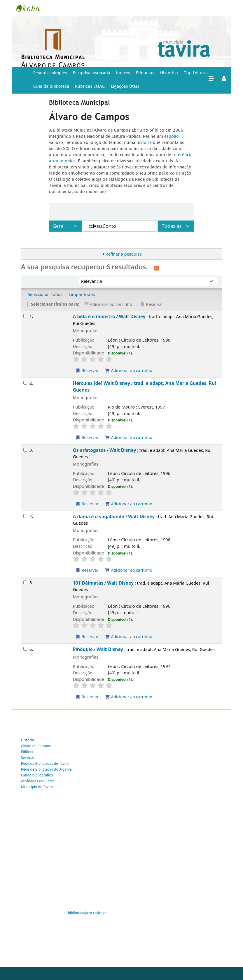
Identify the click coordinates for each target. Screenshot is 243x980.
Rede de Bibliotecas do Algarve (46, 769)
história (144, 142)
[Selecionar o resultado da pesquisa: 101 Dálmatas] (25, 582)
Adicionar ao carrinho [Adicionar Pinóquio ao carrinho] (129, 697)
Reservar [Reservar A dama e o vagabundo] (87, 570)
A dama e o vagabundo (99, 516)
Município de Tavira (37, 787)
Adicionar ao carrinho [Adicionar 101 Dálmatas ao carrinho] (129, 637)
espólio (172, 136)
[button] (211, 78)
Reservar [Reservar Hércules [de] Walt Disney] (87, 437)
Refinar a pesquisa (123, 254)
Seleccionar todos (45, 294)
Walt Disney (132, 316)
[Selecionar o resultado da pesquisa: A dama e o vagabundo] (25, 516)
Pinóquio (83, 649)
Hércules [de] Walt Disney (102, 383)
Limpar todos (82, 294)
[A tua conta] (224, 78)
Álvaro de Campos (36, 746)
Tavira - (31, 8)
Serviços (28, 758)
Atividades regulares (38, 781)
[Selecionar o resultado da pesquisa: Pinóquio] (25, 649)
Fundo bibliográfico (37, 775)
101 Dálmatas (88, 583)
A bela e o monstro (94, 316)
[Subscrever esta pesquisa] (157, 268)
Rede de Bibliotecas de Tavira (45, 763)
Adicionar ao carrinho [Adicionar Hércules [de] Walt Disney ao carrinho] (129, 437)
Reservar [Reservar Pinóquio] (87, 697)
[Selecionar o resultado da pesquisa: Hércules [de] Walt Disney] (25, 383)
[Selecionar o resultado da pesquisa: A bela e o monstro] (25, 316)
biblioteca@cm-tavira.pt (87, 913)
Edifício (27, 752)
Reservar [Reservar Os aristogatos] (87, 504)
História (27, 740)
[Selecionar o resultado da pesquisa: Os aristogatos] (25, 450)
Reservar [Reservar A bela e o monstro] (87, 370)
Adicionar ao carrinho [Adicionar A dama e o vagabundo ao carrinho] (129, 570)
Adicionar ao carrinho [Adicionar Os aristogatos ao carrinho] (129, 504)
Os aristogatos (89, 450)
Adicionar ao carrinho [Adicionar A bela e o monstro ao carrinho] (129, 370)
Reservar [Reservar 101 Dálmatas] (87, 637)
